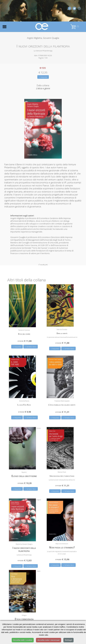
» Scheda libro (31, 342)
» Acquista (43, 77)
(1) (75, 26)
